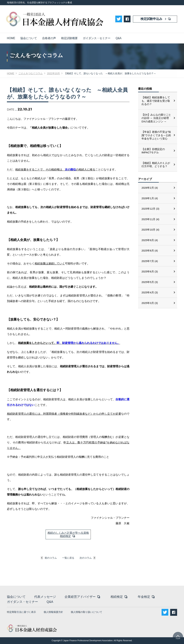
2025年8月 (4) (150, 251)
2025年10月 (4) (150, 230)
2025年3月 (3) (150, 303)
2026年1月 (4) (150, 198)
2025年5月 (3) (150, 282)
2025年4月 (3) (150, 292)
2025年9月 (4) (150, 240)
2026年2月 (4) (150, 188)
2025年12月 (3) (150, 209)
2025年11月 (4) (150, 219)
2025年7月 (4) (150, 261)
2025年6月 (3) (150, 271)
